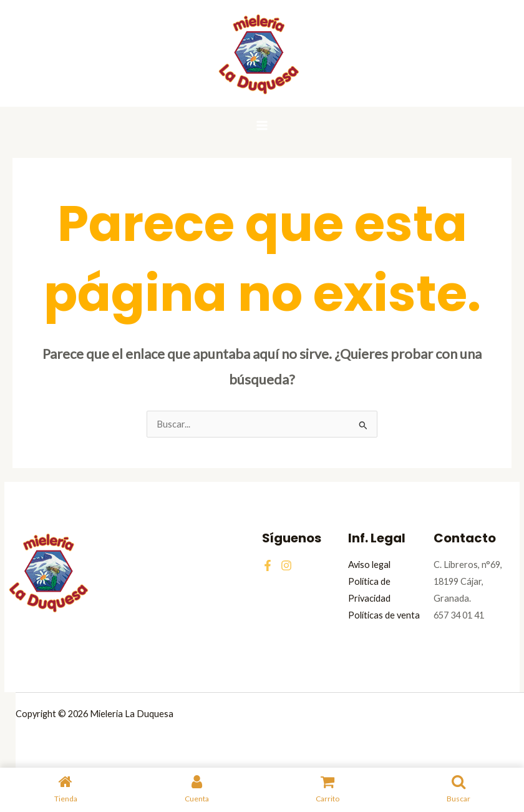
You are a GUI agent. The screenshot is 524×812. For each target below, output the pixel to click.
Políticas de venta (384, 615)
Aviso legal (369, 565)
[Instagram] (286, 565)
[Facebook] (268, 565)
